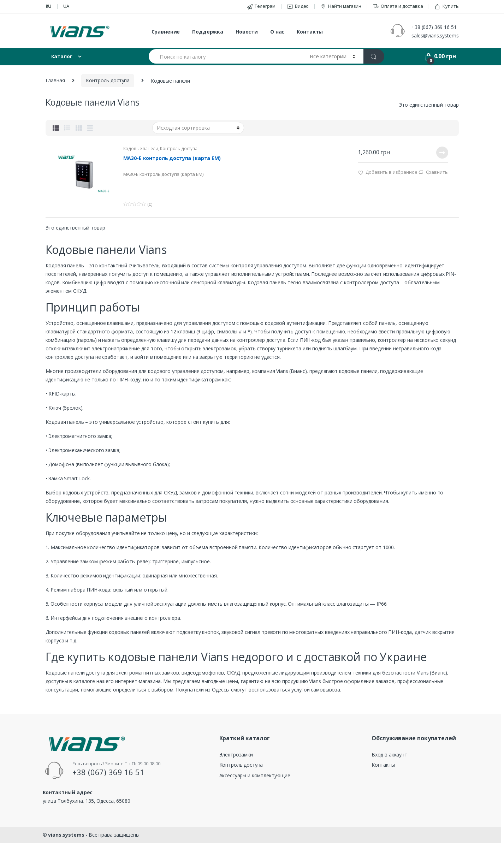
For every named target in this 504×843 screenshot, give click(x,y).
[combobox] (225, 56)
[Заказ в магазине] (198, 128)
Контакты (310, 32)
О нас (277, 32)
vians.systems (66, 835)
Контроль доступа (108, 80)
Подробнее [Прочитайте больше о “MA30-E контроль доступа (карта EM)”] (442, 153)
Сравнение (166, 32)
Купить (446, 6)
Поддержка (208, 32)
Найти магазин (341, 6)
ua (66, 6)
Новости (247, 32)
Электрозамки (236, 755)
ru (49, 6)
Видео (298, 6)
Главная (55, 80)
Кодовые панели (141, 149)
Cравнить (437, 172)
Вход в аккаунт (389, 755)
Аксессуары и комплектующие (255, 775)
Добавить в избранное (391, 172)
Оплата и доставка (398, 6)
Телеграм (261, 6)
